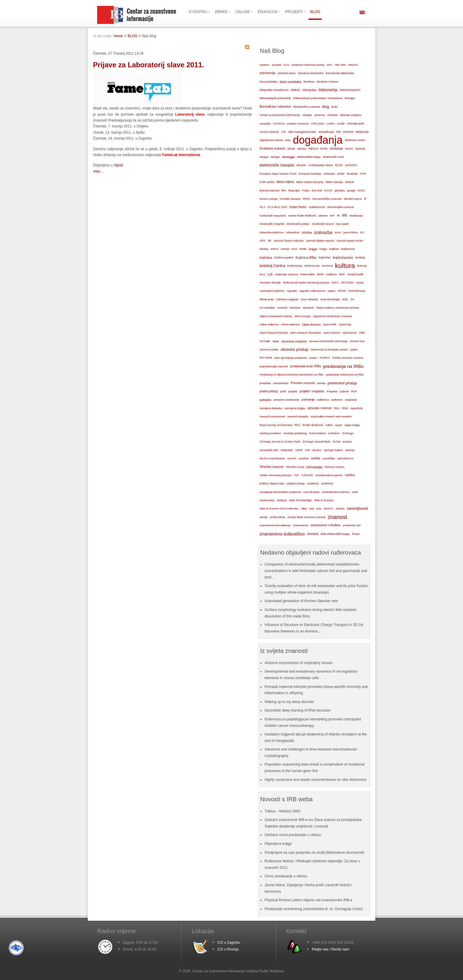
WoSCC (328, 509)
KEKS (274, 249)
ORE (362, 333)
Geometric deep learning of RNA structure (297, 710)
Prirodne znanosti (303, 383)
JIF (269, 241)
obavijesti (308, 308)
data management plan (302, 132)
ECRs (324, 149)
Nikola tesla (267, 299)
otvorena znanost (294, 341)
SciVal (336, 442)
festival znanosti (269, 191)
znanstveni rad (351, 525)
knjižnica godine (284, 258)
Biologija (350, 98)
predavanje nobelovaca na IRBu (345, 375)
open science (332, 333)
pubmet (344, 391)
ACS (286, 65)
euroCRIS (351, 165)
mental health (355, 274)
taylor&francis (345, 458)
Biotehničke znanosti (307, 107)
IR (338, 216)
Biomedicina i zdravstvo (275, 107)
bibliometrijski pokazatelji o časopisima (318, 98)
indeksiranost (317, 207)
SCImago (348, 433)
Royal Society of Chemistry (276, 425)
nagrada (292, 291)
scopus (347, 441)
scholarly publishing (295, 433)
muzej (360, 283)
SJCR (299, 450)
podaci (313, 358)
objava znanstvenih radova (276, 316)
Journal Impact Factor (350, 241)
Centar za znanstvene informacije (280, 115)
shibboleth (287, 450)
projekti (293, 391)
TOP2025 (307, 475)
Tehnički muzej (295, 467)
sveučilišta (329, 458)
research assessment (272, 417)
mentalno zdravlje (270, 283)
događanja (318, 140)
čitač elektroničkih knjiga (335, 534)
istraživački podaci (298, 224)
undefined (327, 484)
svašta (315, 458)
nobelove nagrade (287, 299)
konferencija (295, 266)
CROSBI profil (355, 124)
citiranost (319, 115)
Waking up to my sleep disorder (289, 702)
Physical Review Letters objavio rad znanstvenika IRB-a (308, 900)
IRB (344, 215)
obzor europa (303, 316)
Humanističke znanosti (327, 199)
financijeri (294, 191)
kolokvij (360, 257)
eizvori (349, 149)
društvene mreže (355, 140)
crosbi (341, 123)
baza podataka (269, 82)
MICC (335, 283)
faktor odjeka (285, 182)
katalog (264, 249)
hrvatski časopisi (290, 199)
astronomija (267, 73)
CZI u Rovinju (228, 949)
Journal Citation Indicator (289, 241)
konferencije (312, 266)
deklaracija (362, 132)
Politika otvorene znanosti (348, 358)
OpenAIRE (330, 324)
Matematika (308, 274)
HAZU (361, 191)
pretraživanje (281, 383)
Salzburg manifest (270, 433)
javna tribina (350, 232)
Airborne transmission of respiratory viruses (299, 663)
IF (365, 199)
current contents (269, 132)
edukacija (336, 149)
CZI (283, 132)
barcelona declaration (311, 73)
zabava (340, 509)
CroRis (330, 124)
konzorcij (327, 266)
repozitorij (357, 408)
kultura (345, 266)
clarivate (332, 115)
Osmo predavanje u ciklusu (286, 876)
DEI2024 (348, 132)
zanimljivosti (357, 508)
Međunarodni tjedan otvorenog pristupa (306, 283)
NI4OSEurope (357, 291)
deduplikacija (326, 132)
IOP (332, 216)
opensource (350, 333)
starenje (350, 450)
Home (118, 36)
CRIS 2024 (317, 124)
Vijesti (118, 165)
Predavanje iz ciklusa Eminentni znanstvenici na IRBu (292, 375)
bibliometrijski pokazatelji (275, 98)
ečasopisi (329, 174)
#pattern (264, 65)
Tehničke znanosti (272, 467)
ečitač (341, 174)
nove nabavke (309, 299)
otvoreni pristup (294, 349)
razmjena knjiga (295, 408)
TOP (296, 475)
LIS (270, 274)
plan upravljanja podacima (291, 358)
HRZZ (306, 199)
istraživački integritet (272, 224)
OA (353, 299)
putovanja (308, 400)
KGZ (295, 249)
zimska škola (277, 517)
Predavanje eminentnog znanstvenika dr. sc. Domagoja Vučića (314, 909)
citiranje (307, 115)
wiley (304, 509)
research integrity (298, 417)
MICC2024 (347, 283)
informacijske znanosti (340, 207)
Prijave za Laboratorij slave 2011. (149, 65)
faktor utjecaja (334, 182)
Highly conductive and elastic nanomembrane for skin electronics (316, 780)
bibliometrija (328, 90)
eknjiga (264, 157)
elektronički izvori (333, 157)
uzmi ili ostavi (312, 492)
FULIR (328, 191)
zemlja (263, 517)
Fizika (306, 191)
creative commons (298, 124)
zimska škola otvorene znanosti (306, 517)
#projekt (276, 65)
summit (292, 458)
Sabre (329, 425)
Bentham (309, 82)
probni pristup (269, 391)
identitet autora (353, 199)
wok (312, 509)
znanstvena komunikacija (275, 525)
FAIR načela (267, 182)
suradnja (303, 458)
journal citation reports (320, 241)
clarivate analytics (351, 115)
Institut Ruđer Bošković (302, 216)
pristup (321, 383)
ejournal (360, 149)
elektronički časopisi (277, 165)
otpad (276, 341)
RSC (298, 425)
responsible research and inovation (331, 417)
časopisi (313, 534)
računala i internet (319, 408)
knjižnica (266, 258)
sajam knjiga (352, 425)
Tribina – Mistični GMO (283, 811)
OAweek (282, 308)
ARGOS (353, 65)
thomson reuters (335, 467)
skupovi (317, 450)
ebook (291, 149)
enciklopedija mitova (321, 165)
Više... (98, 171)
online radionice (291, 325)
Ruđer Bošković (313, 425)
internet (323, 216)
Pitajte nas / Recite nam (331, 949)
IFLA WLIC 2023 (277, 207)
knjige (323, 249)
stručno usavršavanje (272, 458)
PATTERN (266, 358)
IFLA (262, 207)
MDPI (320, 274)
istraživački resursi (323, 224)
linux (262, 274)
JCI (362, 232)
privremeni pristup (342, 383)
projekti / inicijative (312, 391)
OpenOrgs (345, 325)
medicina (331, 274)
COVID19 (279, 124)
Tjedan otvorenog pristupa (275, 475)
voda (355, 492)
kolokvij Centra (272, 266)
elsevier (301, 165)
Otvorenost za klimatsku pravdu (329, 350)
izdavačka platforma (272, 232)
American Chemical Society (308, 65)
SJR (307, 450)
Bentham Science (327, 82)
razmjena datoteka (271, 408)
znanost (338, 517)
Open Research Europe (274, 333)
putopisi (265, 400)
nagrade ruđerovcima (312, 291)
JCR (262, 241)
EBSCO (313, 149)
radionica (323, 400)
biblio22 (295, 90)
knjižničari (325, 258)
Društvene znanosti (272, 149)
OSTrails (265, 341)
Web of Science (324, 500)
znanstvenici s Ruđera (325, 525)
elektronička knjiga (309, 157)
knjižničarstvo (343, 258)
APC (329, 65)
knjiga (313, 249)
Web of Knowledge (300, 500)
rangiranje (351, 400)
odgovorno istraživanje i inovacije (332, 316)
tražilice (350, 475)
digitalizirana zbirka (271, 140)
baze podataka (291, 82)
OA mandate (267, 308)
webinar (282, 500)
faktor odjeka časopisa (310, 182)
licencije (362, 266)
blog (326, 107)
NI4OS (342, 291)
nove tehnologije (330, 299)
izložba (307, 232)
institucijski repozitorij (273, 215)
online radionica (269, 325)
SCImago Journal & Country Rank (280, 442)
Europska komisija (310, 174)
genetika (340, 191)
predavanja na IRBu (344, 366)
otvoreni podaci (269, 350)
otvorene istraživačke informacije (328, 341)
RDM (345, 408)
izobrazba (323, 232)
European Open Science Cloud (278, 174)
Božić (335, 107)
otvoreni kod (357, 341)
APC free (340, 65)
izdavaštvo (293, 232)
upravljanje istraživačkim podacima (280, 492)
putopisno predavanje (286, 400)
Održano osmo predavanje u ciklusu (293, 835)
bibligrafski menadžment (274, 90)
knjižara (334, 249)
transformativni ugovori (329, 475)
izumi (338, 232)
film (284, 190)
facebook (352, 174)
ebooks (302, 149)
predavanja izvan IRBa (306, 366)
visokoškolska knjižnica (336, 492)
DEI (339, 132)
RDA (337, 408)
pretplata (265, 383)
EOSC (339, 165)
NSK (345, 299)
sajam (339, 425)
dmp (288, 140)
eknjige (275, 157)
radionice (337, 400)
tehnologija (314, 467)
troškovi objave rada (272, 484)
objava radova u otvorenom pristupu (338, 308)
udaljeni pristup (296, 484)
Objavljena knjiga (278, 844)
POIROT (325, 358)
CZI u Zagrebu (229, 943)
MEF (342, 274)
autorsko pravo (287, 73)
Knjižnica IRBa (306, 258)
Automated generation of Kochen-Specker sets (301, 601)
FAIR (363, 174)
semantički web (269, 450)
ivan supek (343, 224)
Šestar (356, 534)
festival (349, 182)
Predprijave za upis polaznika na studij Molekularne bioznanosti (314, 853)
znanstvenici (300, 525)
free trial (317, 190)
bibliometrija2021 (350, 90)
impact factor (298, 207)
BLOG (132, 36)
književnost (348, 249)
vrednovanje (267, 500)
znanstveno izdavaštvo (282, 534)
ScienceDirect (317, 433)
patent (354, 350)
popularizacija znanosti (274, 366)
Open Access (312, 325)
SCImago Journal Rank (316, 442)
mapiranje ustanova (287, 274)
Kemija (285, 249)
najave (331, 291)
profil (283, 391)
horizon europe (269, 199)
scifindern (334, 433)
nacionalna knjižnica (272, 291)
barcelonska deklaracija (340, 73)
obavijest (295, 308)
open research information (306, 333)
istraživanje (356, 216)
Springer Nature (333, 450)
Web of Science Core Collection (279, 509)
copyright (265, 124)
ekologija (288, 157)
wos (319, 508)
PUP (354, 391)
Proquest (332, 391)
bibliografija (310, 90)
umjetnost (313, 484)
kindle (303, 249)
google (351, 191)
